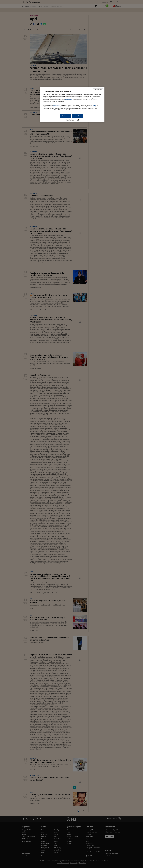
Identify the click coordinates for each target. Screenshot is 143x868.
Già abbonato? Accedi (72, 120)
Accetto (78, 116)
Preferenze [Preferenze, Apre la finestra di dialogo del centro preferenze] (66, 116)
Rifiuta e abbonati (98, 89)
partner (95, 105)
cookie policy (69, 100)
